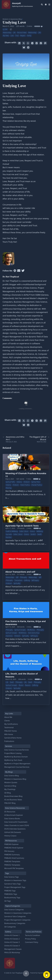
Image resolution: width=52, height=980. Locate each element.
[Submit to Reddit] (28, 47)
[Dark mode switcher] (46, 5)
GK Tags (8, 901)
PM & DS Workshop (12, 953)
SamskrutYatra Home (13, 738)
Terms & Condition (32, 935)
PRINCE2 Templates (12, 865)
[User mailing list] (19, 271)
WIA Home (9, 734)
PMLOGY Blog (10, 803)
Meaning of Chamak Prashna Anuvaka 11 (26, 475)
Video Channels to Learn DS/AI (17, 825)
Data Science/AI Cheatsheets (16, 822)
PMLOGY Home (10, 731)
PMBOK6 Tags (10, 891)
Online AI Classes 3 (12, 942)
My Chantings (10, 789)
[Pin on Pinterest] (37, 43)
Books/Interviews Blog (13, 796)
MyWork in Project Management (17, 764)
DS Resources (10, 812)
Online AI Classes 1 (12, 935)
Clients (7, 721)
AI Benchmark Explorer (14, 815)
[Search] (42, 5)
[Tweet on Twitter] (24, 43)
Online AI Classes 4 (12, 946)
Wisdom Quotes (11, 782)
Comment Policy (32, 942)
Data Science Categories (14, 910)
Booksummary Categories (15, 923)
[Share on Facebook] (41, 43)
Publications (9, 741)
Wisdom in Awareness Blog (12, 19)
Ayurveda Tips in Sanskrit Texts (22, 526)
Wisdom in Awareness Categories (18, 913)
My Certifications (11, 724)
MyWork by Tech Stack (13, 760)
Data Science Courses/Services (17, 750)
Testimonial (9, 727)
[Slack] (15, 271)
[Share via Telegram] (32, 43)
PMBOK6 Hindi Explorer (14, 848)
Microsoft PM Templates (14, 868)
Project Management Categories (17, 920)
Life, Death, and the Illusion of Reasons (22, 675)
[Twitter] (23, 271)
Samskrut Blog (10, 786)
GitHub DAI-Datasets (13, 832)
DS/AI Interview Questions (15, 829)
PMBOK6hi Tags (11, 894)
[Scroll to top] (26, 974)
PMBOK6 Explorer (11, 844)
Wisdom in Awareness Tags (15, 880)
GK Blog (8, 793)
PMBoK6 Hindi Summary (14, 858)
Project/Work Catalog (13, 753)
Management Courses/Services (17, 767)
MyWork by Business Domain (16, 757)
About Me (8, 717)
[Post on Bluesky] (24, 47)
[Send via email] (45, 43)
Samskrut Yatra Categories (15, 916)
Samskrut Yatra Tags (12, 884)
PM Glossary (9, 851)
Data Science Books (12, 819)
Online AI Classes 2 (12, 939)
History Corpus (10, 836)
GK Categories (10, 927)
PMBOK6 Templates (12, 861)
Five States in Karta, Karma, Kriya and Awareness (26, 623)
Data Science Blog (12, 776)
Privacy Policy (30, 939)
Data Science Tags (12, 877)
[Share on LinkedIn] (19, 43)
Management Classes (13, 949)
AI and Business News (13, 800)
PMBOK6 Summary (12, 855)
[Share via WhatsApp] (28, 43)
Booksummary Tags (12, 898)
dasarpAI (22, 5)
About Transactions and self (20, 572)
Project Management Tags (15, 887)
